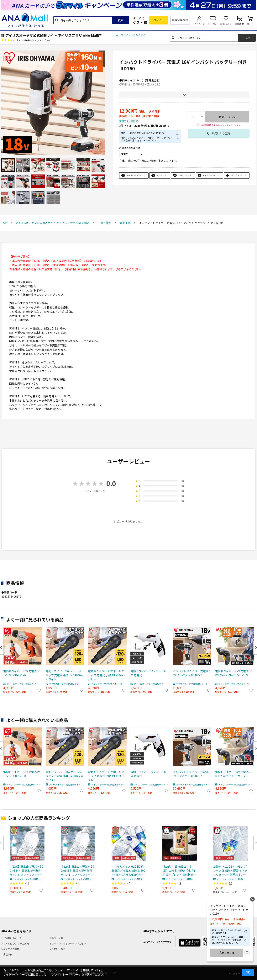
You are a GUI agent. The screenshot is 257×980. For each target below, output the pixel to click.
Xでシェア (162, 175)
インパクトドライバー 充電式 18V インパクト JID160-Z (192, 673)
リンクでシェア (239, 175)
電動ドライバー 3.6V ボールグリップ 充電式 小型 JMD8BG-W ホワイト (64, 675)
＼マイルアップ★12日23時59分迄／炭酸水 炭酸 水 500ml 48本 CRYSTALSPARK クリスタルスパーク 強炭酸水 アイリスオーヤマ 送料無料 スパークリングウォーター (128, 871)
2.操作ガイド (56, 938)
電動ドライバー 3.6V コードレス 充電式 (148, 673)
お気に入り (226, 24)
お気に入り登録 (221, 133)
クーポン (213, 24)
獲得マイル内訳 (127, 121)
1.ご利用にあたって (11, 938)
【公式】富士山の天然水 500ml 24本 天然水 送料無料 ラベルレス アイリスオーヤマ (26, 871)
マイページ (199, 24)
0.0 (111, 483)
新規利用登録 (180, 20)
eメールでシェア (211, 175)
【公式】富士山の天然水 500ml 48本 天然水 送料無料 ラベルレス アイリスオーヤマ (77, 871)
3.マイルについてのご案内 (15, 943)
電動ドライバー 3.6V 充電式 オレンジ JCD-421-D (22, 673)
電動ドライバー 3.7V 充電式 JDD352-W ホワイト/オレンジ (234, 673)
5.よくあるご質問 (10, 949)
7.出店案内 (7, 954)
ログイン (159, 20)
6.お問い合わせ (57, 949)
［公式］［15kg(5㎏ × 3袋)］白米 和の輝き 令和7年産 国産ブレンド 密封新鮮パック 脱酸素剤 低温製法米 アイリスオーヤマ (179, 871)
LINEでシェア (185, 175)
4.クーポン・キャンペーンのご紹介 (68, 943)
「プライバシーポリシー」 (65, 974)
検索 (121, 20)
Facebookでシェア (136, 175)
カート (250, 24)
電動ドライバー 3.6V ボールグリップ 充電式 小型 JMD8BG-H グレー (107, 675)
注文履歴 (239, 24)
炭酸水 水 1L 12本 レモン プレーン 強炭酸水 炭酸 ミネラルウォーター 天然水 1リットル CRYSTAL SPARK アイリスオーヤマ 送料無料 (230, 871)
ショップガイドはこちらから (129, 35)
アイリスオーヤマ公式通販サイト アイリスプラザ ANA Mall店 (53, 35)
